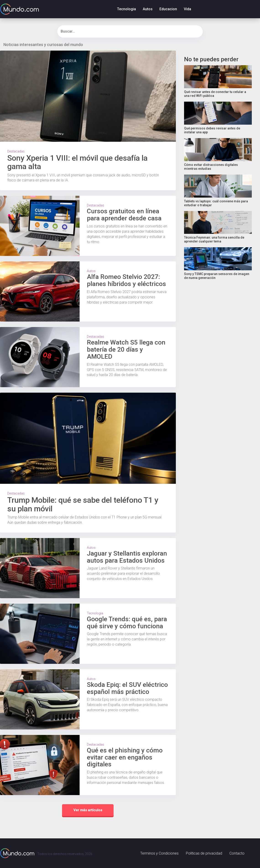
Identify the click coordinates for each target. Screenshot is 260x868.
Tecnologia (126, 9)
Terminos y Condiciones (159, 853)
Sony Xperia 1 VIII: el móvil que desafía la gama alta (77, 162)
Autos (148, 9)
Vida (187, 9)
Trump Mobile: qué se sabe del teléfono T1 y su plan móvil (83, 504)
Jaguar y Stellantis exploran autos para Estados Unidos (127, 557)
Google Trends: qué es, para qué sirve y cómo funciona (127, 623)
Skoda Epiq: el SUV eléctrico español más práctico (127, 688)
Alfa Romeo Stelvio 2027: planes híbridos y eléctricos (126, 280)
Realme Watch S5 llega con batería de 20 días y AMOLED (126, 349)
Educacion (168, 9)
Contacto (237, 853)
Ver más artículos (88, 810)
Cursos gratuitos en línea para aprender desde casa (124, 215)
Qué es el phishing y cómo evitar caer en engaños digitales (125, 757)
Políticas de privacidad (204, 853)
